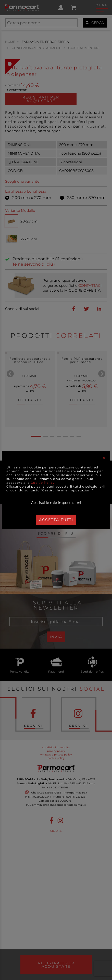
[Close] (104, 458)
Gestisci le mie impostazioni (56, 503)
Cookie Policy (43, 483)
